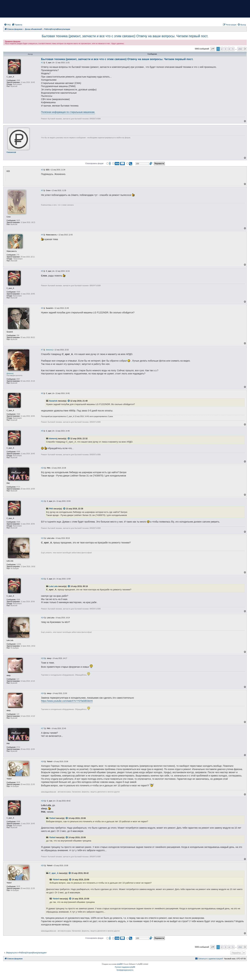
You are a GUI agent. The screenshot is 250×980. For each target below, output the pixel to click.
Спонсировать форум (94, 163)
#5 (42, 271)
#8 (42, 393)
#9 (42, 431)
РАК (51, 509)
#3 (42, 190)
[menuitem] (7, 25)
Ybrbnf (52, 818)
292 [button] (240, 49)
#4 (42, 235)
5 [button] (233, 49)
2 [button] (222, 49)
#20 (42, 866)
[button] (213, 49)
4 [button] (229, 49)
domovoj (53, 439)
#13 (42, 579)
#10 (42, 468)
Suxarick (53, 401)
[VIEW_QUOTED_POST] (69, 401)
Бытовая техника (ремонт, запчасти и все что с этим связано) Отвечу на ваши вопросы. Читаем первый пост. (125, 36)
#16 (42, 693)
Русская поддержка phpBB (125, 967)
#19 (42, 801)
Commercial (11, 152)
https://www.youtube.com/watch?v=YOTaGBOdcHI (67, 701)
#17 (42, 728)
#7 (42, 350)
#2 (42, 170)
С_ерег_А (54, 873)
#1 (42, 63)
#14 (42, 618)
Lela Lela (53, 586)
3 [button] (225, 49)
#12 (42, 538)
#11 (42, 501)
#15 (42, 658)
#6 (42, 308)
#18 (42, 762)
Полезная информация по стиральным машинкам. (68, 112)
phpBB (119, 964)
